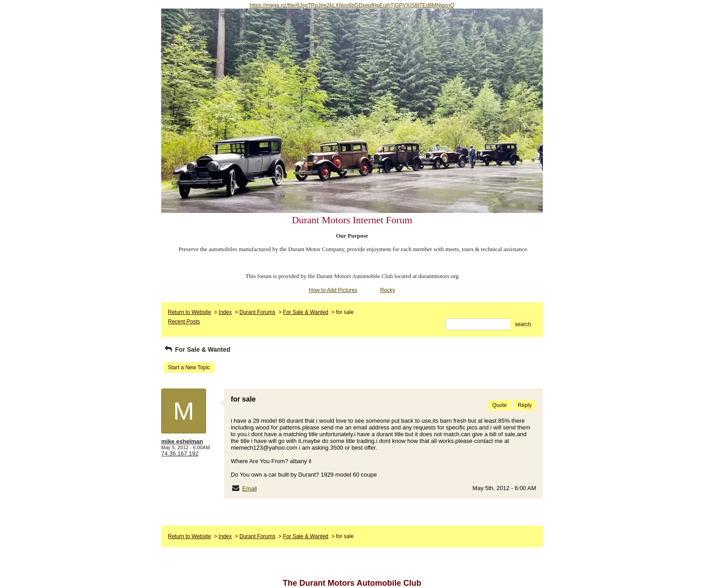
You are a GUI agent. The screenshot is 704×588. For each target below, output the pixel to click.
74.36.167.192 (180, 453)
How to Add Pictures (333, 290)
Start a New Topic (189, 367)
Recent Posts (184, 322)
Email (249, 489)
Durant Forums (257, 312)
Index (225, 312)
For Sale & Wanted (306, 312)
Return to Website (189, 312)
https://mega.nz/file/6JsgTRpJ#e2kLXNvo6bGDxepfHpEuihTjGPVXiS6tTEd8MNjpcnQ (352, 5)
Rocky (388, 290)
